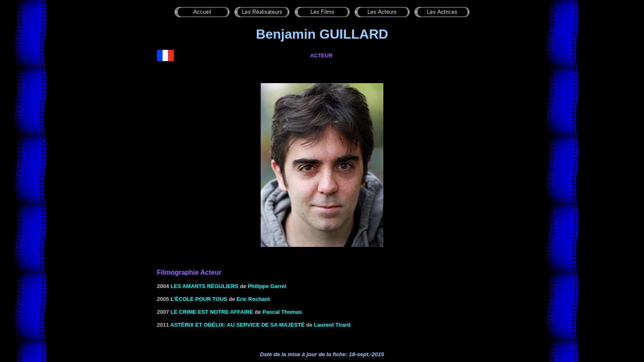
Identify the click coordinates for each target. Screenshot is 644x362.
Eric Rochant (253, 299)
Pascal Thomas (282, 312)
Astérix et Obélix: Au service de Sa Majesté (238, 325)
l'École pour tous (199, 299)
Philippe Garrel (267, 286)
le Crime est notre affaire (212, 312)
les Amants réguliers (204, 286)
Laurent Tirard (332, 325)
